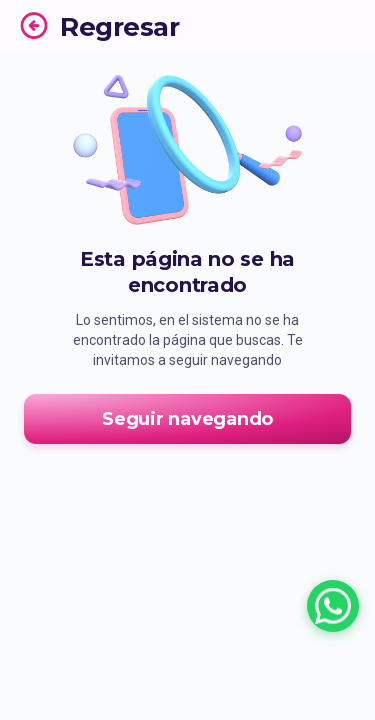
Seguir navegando (187, 419)
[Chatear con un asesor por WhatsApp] (333, 606)
